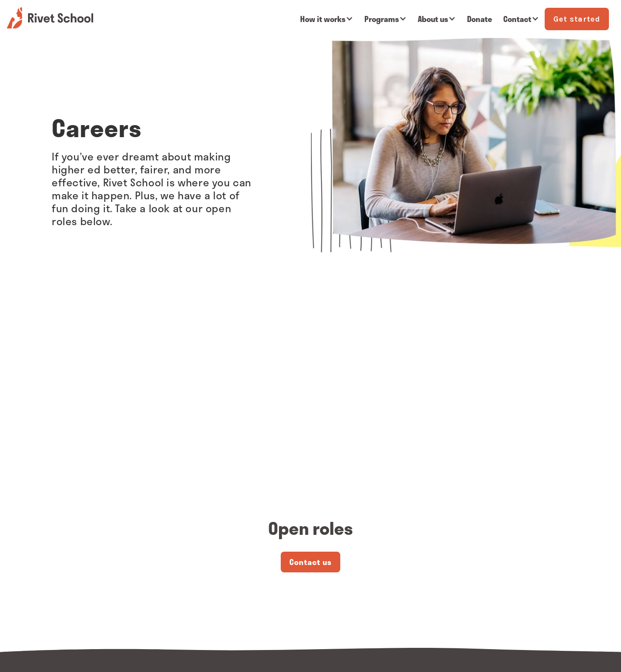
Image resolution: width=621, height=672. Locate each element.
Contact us (310, 562)
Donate (480, 19)
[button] (327, 19)
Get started (577, 19)
